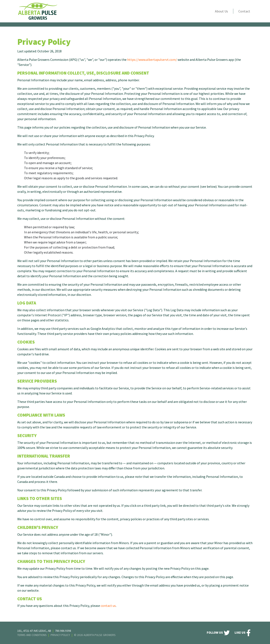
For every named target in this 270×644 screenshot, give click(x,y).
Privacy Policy (60, 635)
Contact (244, 11)
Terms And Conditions (32, 635)
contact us (108, 606)
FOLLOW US (218, 633)
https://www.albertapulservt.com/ (152, 60)
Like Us (243, 633)
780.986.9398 (63, 631)
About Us (221, 11)
